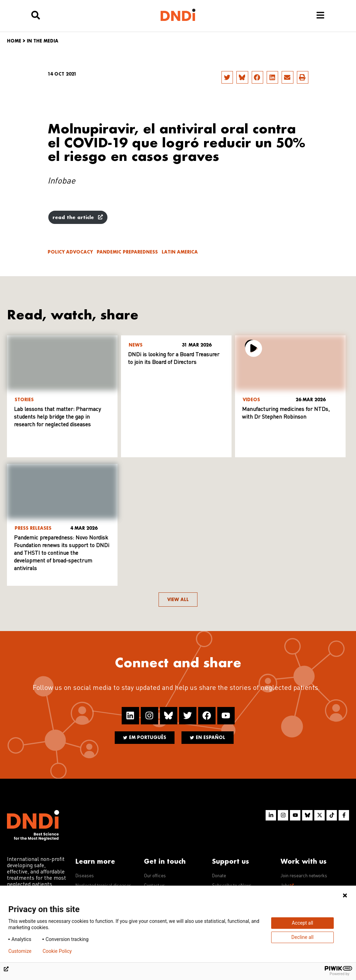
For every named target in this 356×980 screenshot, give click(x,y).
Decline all (302, 937)
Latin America (180, 252)
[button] (227, 77)
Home (14, 41)
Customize (20, 951)
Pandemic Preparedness (127, 252)
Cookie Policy (57, 951)
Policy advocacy (70, 252)
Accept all (302, 923)
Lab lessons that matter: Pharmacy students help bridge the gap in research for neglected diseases (57, 417)
